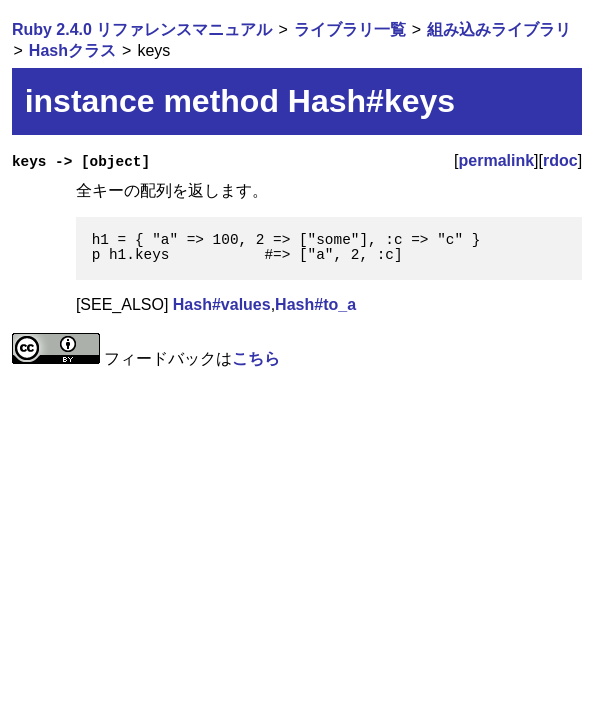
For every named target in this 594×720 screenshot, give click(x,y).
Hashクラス (72, 50)
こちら (256, 358)
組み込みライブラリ (499, 29)
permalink (497, 160)
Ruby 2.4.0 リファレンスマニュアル (142, 29)
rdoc (560, 160)
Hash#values (222, 304)
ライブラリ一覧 (350, 29)
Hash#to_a (315, 304)
